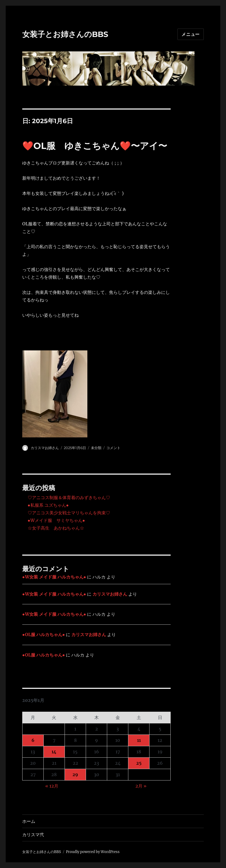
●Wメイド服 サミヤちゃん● (56, 520)
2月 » (141, 786)
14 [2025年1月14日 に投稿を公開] (54, 752)
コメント (113, 448)
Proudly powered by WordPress (93, 852)
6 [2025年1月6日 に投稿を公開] (33, 740)
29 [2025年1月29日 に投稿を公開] (75, 774)
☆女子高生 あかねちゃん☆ (56, 528)
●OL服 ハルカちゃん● (44, 634)
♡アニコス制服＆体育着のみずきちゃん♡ (69, 497)
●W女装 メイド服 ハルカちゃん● (54, 577)
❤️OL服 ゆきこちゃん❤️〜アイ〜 (95, 146)
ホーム (29, 821)
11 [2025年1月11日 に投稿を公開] (139, 740)
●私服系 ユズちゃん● (48, 505)
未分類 (96, 448)
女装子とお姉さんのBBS (65, 34)
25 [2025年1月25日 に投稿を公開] (139, 763)
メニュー (191, 34)
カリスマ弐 (33, 835)
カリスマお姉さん (45, 448)
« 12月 (52, 786)
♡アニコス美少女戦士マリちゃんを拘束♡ (69, 513)
